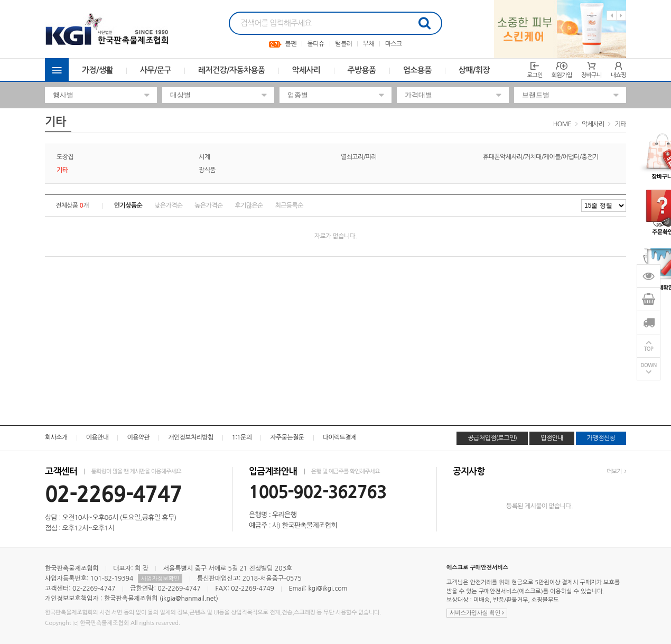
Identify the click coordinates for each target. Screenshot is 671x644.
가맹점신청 (601, 438)
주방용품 (362, 70)
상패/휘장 (474, 70)
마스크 (394, 44)
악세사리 (306, 70)
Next (621, 16)
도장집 (65, 157)
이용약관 (138, 437)
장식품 (207, 170)
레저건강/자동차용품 (232, 70)
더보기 (616, 472)
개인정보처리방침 (190, 437)
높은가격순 (208, 206)
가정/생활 (97, 70)
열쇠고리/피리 (359, 157)
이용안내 (97, 437)
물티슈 (316, 44)
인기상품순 (128, 206)
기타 (621, 124)
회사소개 (56, 437)
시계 (204, 157)
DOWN (649, 365)
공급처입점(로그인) (492, 438)
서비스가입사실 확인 (477, 613)
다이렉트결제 (340, 437)
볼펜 (291, 44)
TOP (649, 349)
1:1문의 (242, 437)
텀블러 (343, 44)
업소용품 (417, 70)
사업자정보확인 (160, 579)
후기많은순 (249, 206)
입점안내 (552, 438)
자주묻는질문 (287, 437)
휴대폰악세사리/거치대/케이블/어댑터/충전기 (541, 157)
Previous (612, 16)
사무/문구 (156, 70)
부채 (369, 44)
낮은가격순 (168, 206)
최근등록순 (289, 206)
